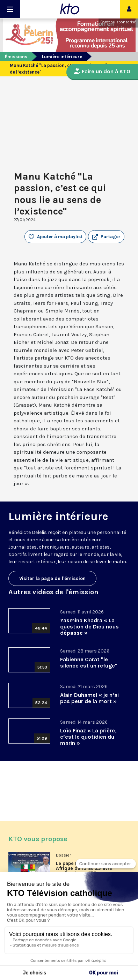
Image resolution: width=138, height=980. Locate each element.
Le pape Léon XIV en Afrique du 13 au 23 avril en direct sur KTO (84, 868)
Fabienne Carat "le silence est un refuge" (89, 662)
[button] (106, 237)
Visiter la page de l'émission (52, 578)
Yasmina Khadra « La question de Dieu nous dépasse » (89, 627)
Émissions (16, 57)
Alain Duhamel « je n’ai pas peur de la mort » (89, 698)
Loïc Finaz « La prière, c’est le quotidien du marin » (88, 737)
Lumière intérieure (62, 57)
